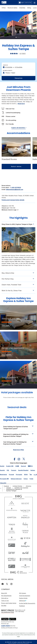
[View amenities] (7, 355)
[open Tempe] (9, 488)
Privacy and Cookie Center (9, 603)
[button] (35, 3)
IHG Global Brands (6, 596)
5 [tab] (21, 37)
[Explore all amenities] (19, 128)
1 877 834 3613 (19, 612)
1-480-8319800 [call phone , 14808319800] (16, 187)
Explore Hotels (23, 598)
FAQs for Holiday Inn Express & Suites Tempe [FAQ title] (18, 419)
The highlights (18, 218)
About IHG (4, 593)
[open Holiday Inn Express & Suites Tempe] (15, 490)
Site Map (4, 606)
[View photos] (6, 384)
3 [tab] (19, 37)
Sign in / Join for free (25, 3)
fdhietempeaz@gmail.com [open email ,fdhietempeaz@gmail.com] (14, 189)
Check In (5, 65)
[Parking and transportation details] (13, 200)
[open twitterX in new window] (23, 459)
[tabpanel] (18, 246)
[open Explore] (7, 486)
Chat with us (5, 598)
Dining (29, 8)
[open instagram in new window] (18, 459)
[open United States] (17, 486)
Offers (4, 8)
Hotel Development (25, 596)
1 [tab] (16, 37)
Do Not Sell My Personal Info (27, 603)
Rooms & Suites (12, 8)
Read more (21, 104)
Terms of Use (5, 601)
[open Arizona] (28, 486)
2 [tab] (17, 37)
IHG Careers (23, 593)
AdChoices (23, 601)
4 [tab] (20, 37)
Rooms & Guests (8, 71)
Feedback (22, 606)
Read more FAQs (19, 450)
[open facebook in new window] (14, 459)
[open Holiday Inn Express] (21, 488)
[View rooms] (6, 326)
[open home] (1, 488)
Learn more (6, 626)
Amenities (22, 8)
